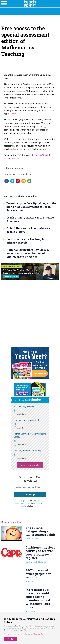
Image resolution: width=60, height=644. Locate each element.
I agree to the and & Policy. (32, 503)
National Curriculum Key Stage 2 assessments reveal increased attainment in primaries (28, 253)
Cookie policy (39, 634)
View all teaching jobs (30, 465)
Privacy (28, 634)
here (14, 114)
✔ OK (11, 639)
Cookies (25, 506)
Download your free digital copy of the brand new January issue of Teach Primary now (31, 207)
